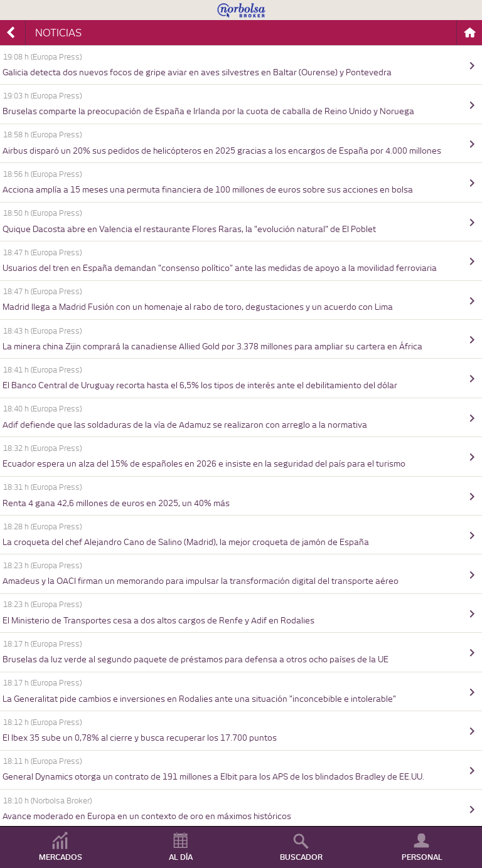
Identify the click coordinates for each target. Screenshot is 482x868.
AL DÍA (181, 857)
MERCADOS (61, 857)
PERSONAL (422, 857)
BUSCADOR (301, 857)
